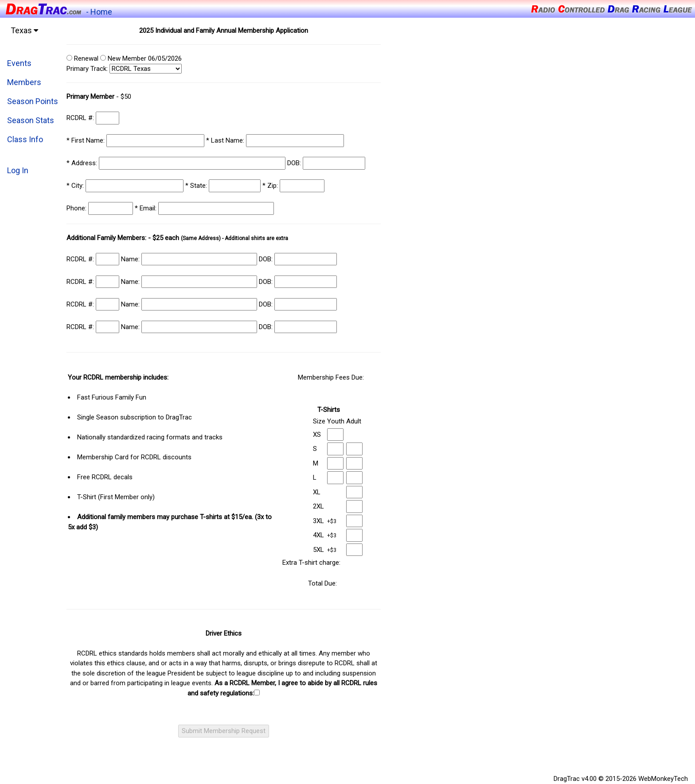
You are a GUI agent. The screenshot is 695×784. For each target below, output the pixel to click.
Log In (18, 170)
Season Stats (31, 120)
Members (24, 82)
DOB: (295, 163)
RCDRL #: (81, 118)
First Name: (86, 140)
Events (19, 63)
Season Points (33, 101)
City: (76, 186)
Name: (131, 259)
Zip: (271, 186)
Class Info (25, 139)
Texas (24, 30)
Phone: (77, 208)
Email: (146, 208)
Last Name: (226, 140)
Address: (83, 163)
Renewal (82, 58)
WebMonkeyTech (663, 779)
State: (197, 186)
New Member (123, 58)
